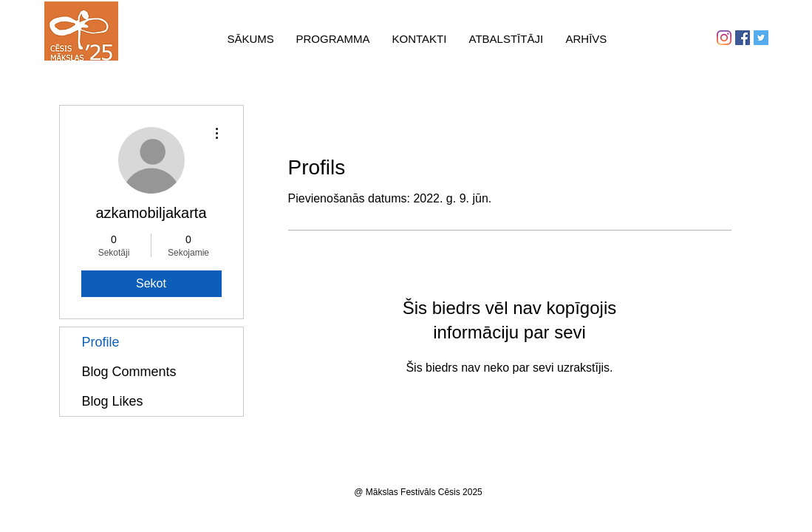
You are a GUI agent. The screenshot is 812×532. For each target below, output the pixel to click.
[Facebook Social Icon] (743, 38)
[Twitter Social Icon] (761, 38)
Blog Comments (129, 372)
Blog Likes (113, 401)
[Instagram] (724, 38)
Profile (101, 342)
